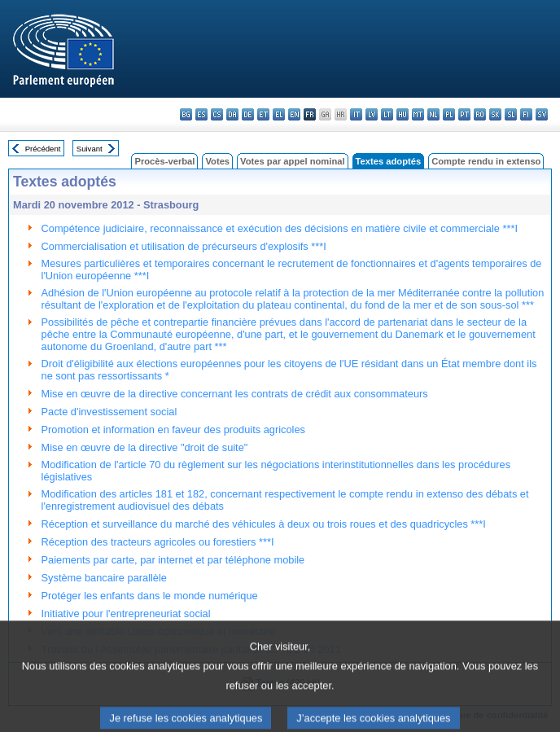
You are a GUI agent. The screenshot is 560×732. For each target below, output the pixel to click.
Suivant (90, 149)
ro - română (480, 114)
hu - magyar (402, 114)
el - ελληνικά (279, 114)
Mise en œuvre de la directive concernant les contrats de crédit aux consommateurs (235, 394)
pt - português (464, 114)
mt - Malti (418, 114)
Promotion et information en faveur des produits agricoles (173, 430)
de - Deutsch (248, 114)
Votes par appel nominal (292, 161)
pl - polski (449, 114)
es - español (201, 114)
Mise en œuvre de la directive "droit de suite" (145, 447)
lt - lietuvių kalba (387, 114)
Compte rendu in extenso (486, 161)
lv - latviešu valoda (372, 114)
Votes (217, 161)
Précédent (43, 149)
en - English (294, 114)
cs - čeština (217, 114)
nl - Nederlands (433, 114)
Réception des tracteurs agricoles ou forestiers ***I (158, 542)
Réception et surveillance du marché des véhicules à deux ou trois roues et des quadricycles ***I (264, 524)
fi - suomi (526, 114)
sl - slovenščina (511, 114)
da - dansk (232, 114)
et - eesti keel (263, 114)
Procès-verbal (164, 161)
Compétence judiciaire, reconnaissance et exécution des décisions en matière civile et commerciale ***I (280, 228)
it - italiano (356, 114)
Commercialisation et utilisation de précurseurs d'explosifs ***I (184, 246)
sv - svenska (542, 114)
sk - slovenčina (495, 114)
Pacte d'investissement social (109, 412)
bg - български (186, 114)
